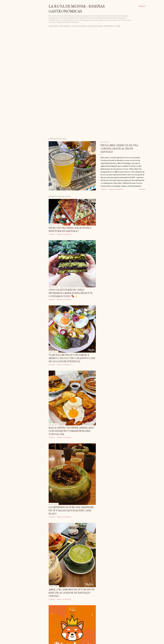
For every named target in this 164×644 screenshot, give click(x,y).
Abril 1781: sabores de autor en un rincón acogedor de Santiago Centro (72, 593)
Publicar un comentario (116, 189)
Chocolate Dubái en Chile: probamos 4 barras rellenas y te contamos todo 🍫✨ (71, 293)
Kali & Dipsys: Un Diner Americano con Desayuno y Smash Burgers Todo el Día (71, 431)
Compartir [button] (104, 189)
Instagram (53, 26)
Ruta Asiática (65, 26)
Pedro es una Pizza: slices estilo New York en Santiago (70, 229)
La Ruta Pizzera (79, 26)
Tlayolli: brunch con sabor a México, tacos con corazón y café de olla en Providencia (72, 358)
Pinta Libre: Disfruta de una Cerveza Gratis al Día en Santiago (119, 148)
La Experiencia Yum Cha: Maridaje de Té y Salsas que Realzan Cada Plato (71, 510)
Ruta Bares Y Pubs (112, 26)
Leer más (142, 189)
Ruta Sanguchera (95, 26)
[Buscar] (142, 6)
